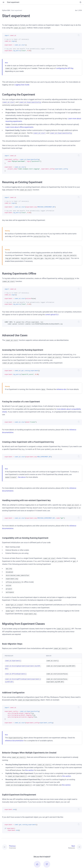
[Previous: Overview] (22, 838)
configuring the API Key (65, 68)
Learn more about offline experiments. (20, 127)
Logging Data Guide (22, 84)
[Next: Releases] (62, 838)
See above (22, 474)
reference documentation (14, 732)
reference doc (62, 387)
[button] (37, 855)
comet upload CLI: (52, 312)
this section (29, 761)
